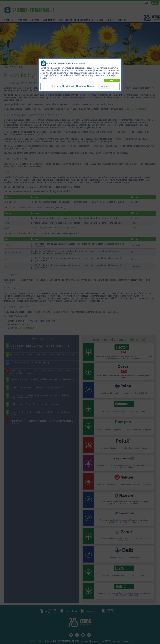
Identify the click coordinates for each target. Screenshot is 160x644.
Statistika (82, 86)
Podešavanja (70, 86)
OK (112, 81)
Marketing (93, 86)
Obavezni (57, 86)
